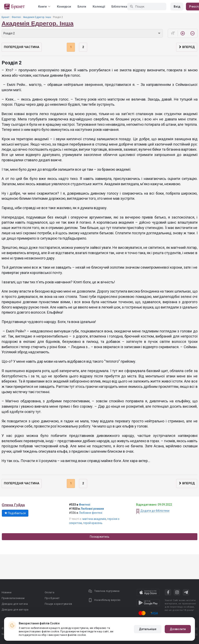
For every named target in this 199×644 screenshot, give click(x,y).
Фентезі (16, 17)
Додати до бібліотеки (155, 511)
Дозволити (178, 629)
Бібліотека (119, 7)
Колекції (99, 7)
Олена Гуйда (13, 505)
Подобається (15, 513)
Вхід (177, 7)
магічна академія (94, 519)
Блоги (82, 7)
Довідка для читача (15, 604)
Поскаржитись (100, 537)
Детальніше (148, 629)
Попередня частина (22, 47)
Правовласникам (13, 598)
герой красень (93, 523)
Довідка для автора (15, 610)
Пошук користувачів (58, 604)
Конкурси (64, 7)
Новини (7, 592)
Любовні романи (92, 509)
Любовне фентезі (91, 513)
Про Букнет (52, 598)
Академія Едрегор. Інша (37, 17)
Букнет (6, 17)
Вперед (187, 47)
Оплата (49, 592)
